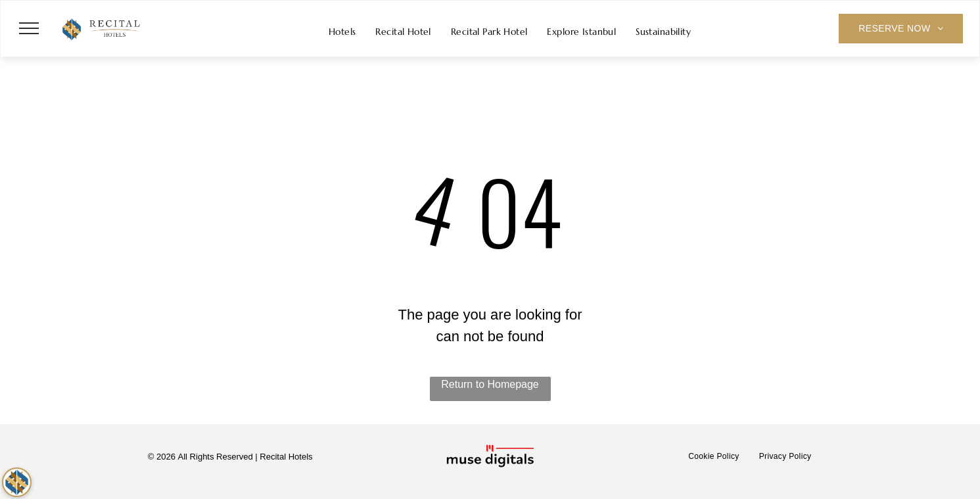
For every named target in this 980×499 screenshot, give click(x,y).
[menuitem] (342, 32)
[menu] (29, 28)
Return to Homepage (490, 384)
